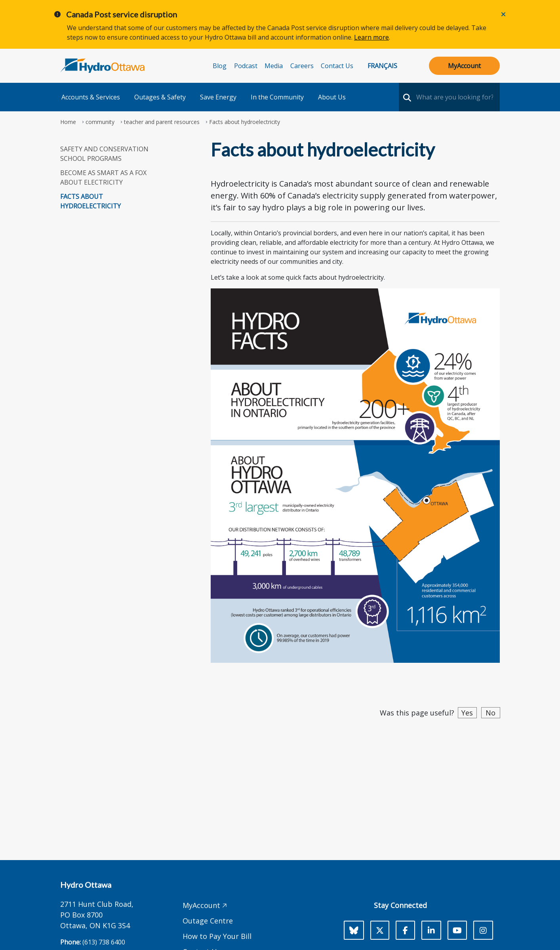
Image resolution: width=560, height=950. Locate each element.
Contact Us (337, 66)
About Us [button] (332, 97)
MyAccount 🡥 (205, 905)
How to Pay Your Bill (217, 936)
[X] (380, 930)
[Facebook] (405, 930)
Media (274, 66)
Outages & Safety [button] (160, 97)
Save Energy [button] (218, 97)
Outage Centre (208, 921)
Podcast (246, 66)
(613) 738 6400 (104, 942)
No (490, 713)
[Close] (503, 14)
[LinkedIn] (431, 930)
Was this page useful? (417, 713)
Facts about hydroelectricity (90, 201)
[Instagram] (483, 930)
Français (382, 66)
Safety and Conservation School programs (104, 154)
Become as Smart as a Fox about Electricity (103, 177)
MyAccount (464, 66)
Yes (467, 713)
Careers (302, 66)
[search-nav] (406, 97)
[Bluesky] (354, 930)
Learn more (371, 37)
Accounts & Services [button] (91, 97)
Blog (220, 66)
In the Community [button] (277, 97)
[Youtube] (457, 930)
